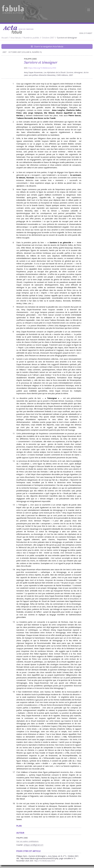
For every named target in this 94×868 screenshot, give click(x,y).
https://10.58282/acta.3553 (45, 861)
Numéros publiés (31, 38)
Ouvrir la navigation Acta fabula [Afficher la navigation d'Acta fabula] (47, 46)
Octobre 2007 (48, 38)
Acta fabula (16, 38)
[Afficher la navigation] (89, 10)
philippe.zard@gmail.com (34, 845)
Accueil (5, 38)
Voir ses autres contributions (27, 841)
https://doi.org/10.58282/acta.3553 (42, 68)
